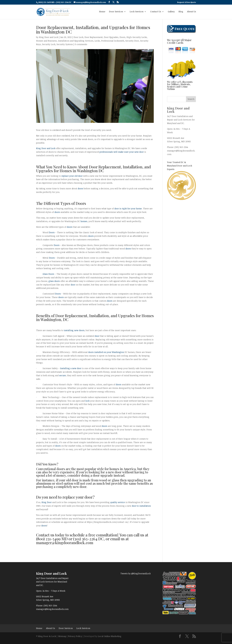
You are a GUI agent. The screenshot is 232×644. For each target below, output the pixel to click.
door (73, 285)
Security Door (132, 41)
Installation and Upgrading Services (76, 41)
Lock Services (137, 12)
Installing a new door (71, 368)
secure (63, 375)
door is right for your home (128, 209)
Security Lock (49, 44)
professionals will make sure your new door (122, 152)
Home (102, 12)
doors (80, 188)
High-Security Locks (137, 37)
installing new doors (74, 330)
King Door (47, 502)
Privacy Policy (75, 636)
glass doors (54, 281)
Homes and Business (46, 41)
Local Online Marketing (110, 636)
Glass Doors (48, 274)
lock (87, 401)
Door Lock (78, 37)
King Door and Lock (49, 37)
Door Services (116, 12)
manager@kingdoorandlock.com (52, 609)
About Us (191, 12)
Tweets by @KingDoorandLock (136, 573)
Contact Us (156, 12)
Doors (122, 37)
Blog (181, 12)
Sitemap (62, 636)
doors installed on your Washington (106, 352)
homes (84, 221)
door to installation (141, 506)
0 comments (81, 44)
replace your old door (72, 176)
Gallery (171, 12)
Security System (65, 44)
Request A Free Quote (187, 2)
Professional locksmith (113, 41)
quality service (118, 502)
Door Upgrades (111, 37)
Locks (97, 41)
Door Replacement (94, 37)
